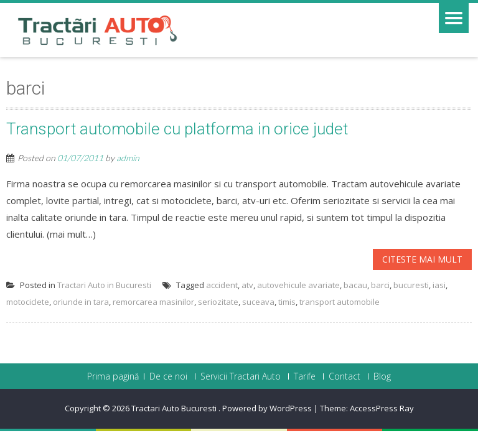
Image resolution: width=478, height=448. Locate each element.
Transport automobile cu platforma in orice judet (177, 129)
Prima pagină (113, 376)
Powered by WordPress (267, 408)
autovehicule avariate (298, 285)
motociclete (28, 302)
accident (222, 285)
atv (247, 285)
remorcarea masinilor (153, 302)
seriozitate (218, 302)
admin (128, 158)
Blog (382, 376)
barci (380, 285)
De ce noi (168, 376)
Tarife (305, 376)
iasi (439, 285)
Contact (344, 376)
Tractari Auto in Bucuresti (104, 285)
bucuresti (411, 285)
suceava (258, 302)
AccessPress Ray (382, 408)
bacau (355, 285)
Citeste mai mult (422, 259)
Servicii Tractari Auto (241, 376)
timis (287, 302)
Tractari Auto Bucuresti (175, 408)
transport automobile (340, 302)
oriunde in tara (81, 302)
